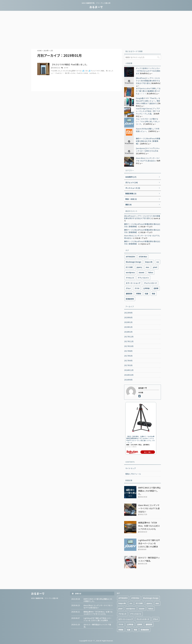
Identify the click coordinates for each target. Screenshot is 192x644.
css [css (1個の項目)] (158, 262)
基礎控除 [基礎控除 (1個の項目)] (129, 294)
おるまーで (96, 7)
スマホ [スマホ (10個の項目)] (137, 288)
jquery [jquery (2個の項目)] (139, 267)
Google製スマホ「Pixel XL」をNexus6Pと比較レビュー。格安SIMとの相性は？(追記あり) (148, 101)
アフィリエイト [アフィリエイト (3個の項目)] (143, 278)
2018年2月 (128, 332)
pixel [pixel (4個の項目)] (155, 267)
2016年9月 (128, 380)
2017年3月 (128, 365)
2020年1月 (128, 322)
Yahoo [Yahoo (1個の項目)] (151, 272)
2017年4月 (128, 361)
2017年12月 (129, 337)
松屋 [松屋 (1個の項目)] (146, 294)
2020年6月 (128, 317)
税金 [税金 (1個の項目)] (154, 294)
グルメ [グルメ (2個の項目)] (128, 288)
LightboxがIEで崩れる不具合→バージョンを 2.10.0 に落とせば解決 (149, 543)
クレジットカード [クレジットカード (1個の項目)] (150, 283)
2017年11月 (129, 341)
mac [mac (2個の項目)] (147, 267)
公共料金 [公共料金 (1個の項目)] (146, 288)
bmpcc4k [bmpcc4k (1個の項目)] (149, 262)
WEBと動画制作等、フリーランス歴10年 (45, 598)
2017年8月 (128, 351)
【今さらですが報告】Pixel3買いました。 (70, 64)
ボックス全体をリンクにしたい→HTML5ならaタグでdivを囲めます (148, 71)
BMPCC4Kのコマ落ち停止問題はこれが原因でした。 (150, 491)
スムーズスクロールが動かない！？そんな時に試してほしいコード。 (148, 121)
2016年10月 (129, 375)
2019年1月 (128, 327)
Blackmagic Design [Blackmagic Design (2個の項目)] (134, 262)
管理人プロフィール (133, 474)
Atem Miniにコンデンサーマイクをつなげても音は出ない (148, 159)
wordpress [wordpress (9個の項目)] (130, 272)
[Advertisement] (96, 29)
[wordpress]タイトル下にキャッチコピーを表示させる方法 (148, 150)
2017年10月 (129, 346)
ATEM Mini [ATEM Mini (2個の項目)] (143, 257)
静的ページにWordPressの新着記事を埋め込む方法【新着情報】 (148, 141)
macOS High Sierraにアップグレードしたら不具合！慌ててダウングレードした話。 (148, 111)
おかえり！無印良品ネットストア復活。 (97, 626)
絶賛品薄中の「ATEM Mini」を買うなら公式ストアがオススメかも (149, 526)
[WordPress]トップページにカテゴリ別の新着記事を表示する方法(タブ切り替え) (148, 81)
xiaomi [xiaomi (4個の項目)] (141, 272)
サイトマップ (131, 468)
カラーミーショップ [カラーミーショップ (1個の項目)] (133, 283)
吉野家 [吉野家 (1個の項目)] (156, 288)
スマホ (66, 68)
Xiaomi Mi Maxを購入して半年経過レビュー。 (148, 130)
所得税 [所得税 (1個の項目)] (139, 294)
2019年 (46, 51)
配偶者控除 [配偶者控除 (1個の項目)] (130, 299)
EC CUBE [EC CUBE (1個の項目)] (129, 267)
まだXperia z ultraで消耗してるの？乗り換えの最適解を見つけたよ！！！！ (148, 91)
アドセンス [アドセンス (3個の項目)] (130, 278)
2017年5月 (128, 356)
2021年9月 (128, 313)
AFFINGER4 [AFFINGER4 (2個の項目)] (130, 257)
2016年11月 (129, 370)
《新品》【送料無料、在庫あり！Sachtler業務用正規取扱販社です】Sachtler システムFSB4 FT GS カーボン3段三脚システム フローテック (140, 439)
